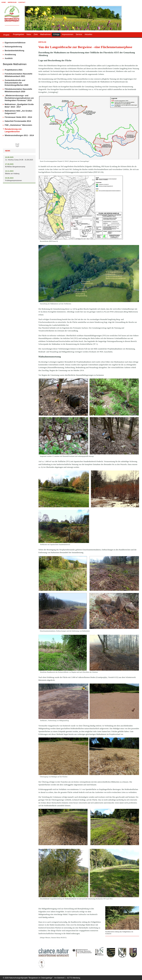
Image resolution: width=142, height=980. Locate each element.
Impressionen (67, 34)
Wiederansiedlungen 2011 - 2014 (19, 135)
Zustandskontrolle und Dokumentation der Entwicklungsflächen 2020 (17, 83)
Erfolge (56, 34)
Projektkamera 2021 (14, 70)
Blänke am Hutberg (12, 174)
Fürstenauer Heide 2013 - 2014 (18, 117)
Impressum (12, 2)
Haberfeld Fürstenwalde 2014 (18, 121)
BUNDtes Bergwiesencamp (15, 167)
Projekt (6, 35)
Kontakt (22, 2)
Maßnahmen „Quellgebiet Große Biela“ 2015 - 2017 (19, 106)
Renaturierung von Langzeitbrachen (13, 130)
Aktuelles (88, 34)
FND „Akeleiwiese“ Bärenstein (18, 125)
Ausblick (9, 58)
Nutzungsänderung (13, 47)
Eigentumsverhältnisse (15, 43)
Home (4, 2)
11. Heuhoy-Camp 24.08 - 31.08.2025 (19, 160)
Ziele (36, 34)
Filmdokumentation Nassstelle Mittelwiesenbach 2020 (18, 90)
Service (79, 34)
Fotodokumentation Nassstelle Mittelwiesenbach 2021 (19, 75)
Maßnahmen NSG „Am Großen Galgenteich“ (18, 112)
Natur (29, 34)
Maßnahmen (46, 34)
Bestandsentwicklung (14, 51)
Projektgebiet (18, 34)
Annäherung (10, 54)
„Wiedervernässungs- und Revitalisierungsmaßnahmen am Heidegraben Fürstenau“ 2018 (19, 98)
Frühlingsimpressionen (14, 180)
